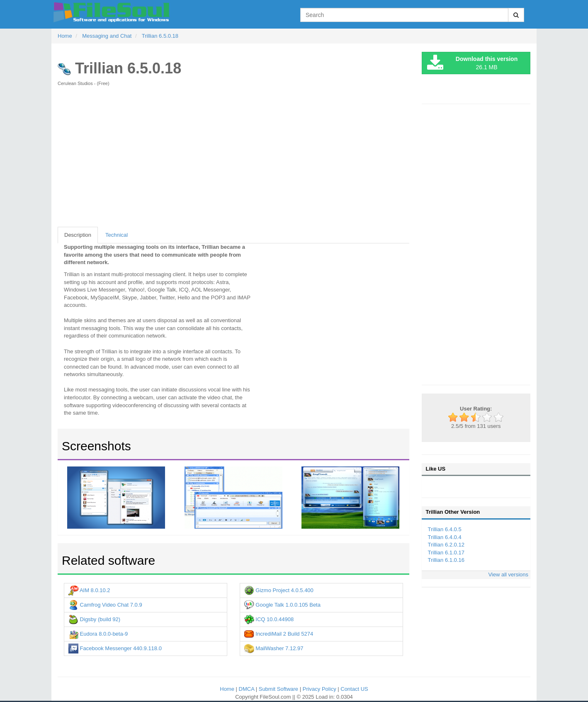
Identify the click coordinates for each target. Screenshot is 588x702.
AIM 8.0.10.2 (89, 590)
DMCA (247, 689)
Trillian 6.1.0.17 (446, 553)
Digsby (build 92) (94, 619)
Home (228, 689)
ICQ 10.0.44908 (269, 619)
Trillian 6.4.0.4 (445, 537)
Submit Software (279, 689)
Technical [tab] (117, 235)
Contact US (354, 689)
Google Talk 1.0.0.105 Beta (282, 605)
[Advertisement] (233, 161)
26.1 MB (473, 63)
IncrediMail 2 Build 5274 (279, 634)
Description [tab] (78, 235)
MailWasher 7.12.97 (274, 648)
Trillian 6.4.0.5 (445, 529)
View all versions (508, 574)
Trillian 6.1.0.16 (446, 560)
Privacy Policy (320, 689)
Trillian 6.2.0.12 (446, 545)
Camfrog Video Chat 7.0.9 (105, 605)
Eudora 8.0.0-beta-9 (98, 634)
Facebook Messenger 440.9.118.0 (115, 648)
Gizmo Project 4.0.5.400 (279, 590)
